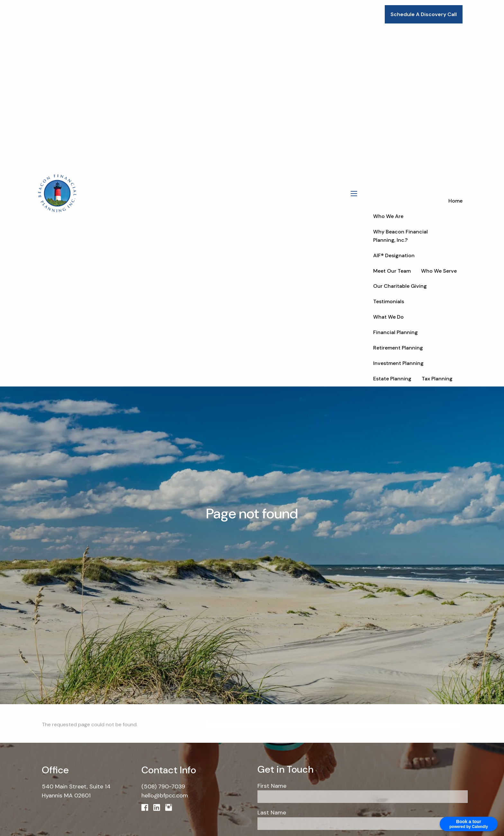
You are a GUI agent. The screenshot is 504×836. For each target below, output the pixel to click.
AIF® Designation (394, 255)
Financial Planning (396, 332)
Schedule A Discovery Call (424, 14)
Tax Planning (437, 379)
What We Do (388, 317)
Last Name (272, 813)
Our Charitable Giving (400, 286)
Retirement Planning (398, 348)
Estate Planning (392, 379)
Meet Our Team (392, 271)
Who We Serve (439, 271)
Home (455, 201)
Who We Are (388, 216)
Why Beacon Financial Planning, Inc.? (401, 236)
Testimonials (389, 301)
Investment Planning (398, 363)
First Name (272, 786)
